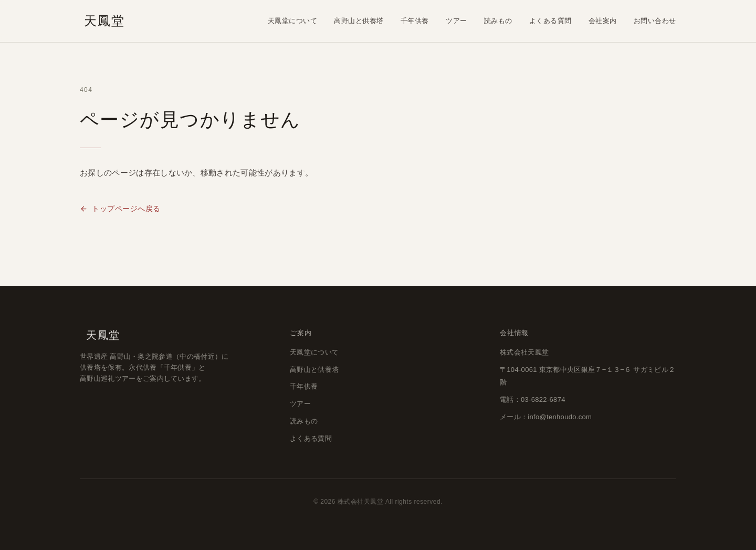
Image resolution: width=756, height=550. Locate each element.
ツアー (456, 21)
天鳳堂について (293, 21)
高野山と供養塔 (359, 21)
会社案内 (603, 21)
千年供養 (415, 21)
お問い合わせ (655, 21)
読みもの (498, 21)
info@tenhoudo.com (560, 417)
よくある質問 (550, 21)
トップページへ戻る (120, 209)
